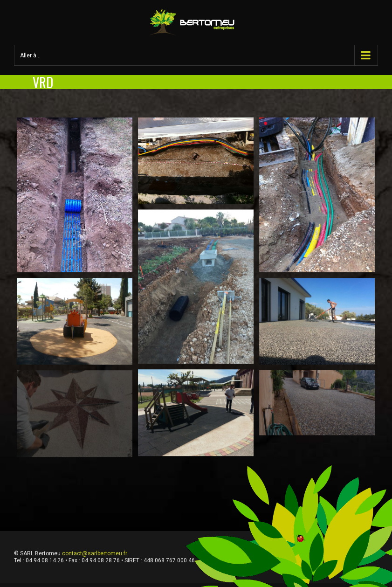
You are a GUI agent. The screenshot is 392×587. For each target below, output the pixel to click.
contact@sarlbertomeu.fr (95, 553)
